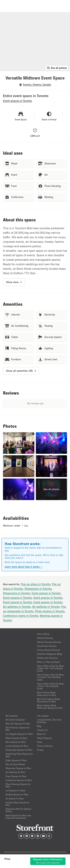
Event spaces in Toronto (46, 593)
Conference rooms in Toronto (21, 616)
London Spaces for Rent (17, 746)
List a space (43, 716)
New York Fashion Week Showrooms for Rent (48, 700)
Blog (39, 726)
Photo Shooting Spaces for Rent (18, 785)
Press (40, 742)
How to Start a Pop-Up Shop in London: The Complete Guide (50, 677)
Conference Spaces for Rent (19, 780)
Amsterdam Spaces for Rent (19, 750)
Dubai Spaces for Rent (16, 760)
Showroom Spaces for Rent (18, 768)
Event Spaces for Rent (16, 776)
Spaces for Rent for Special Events (18, 810)
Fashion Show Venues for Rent (17, 804)
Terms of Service (45, 746)
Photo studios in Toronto (50, 611)
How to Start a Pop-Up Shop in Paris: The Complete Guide (50, 686)
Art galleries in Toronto (17, 607)
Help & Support (44, 738)
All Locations (12, 716)
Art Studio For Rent (15, 799)
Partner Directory (45, 638)
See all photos (57, 68)
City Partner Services (47, 646)
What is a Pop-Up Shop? (49, 662)
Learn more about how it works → (24, 567)
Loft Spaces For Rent (15, 790)
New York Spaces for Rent (18, 724)
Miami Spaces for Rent (16, 738)
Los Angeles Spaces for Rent (19, 734)
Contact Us (42, 730)
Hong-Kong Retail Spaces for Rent (19, 755)
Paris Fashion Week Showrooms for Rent (46, 694)
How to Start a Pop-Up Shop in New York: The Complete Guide (50, 668)
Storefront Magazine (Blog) (50, 654)
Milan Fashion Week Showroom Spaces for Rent (50, 707)
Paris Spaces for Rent (16, 742)
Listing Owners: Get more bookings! (49, 721)
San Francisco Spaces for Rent (18, 729)
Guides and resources (47, 658)
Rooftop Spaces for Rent (17, 794)
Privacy (40, 750)
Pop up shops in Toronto (36, 584)
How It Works (43, 634)
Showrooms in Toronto (38, 589)
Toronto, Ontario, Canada (37, 85)
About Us (41, 734)
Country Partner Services (49, 650)
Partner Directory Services (49, 642)
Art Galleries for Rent (15, 772)
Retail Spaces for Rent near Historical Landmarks (18, 817)
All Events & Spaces (15, 720)
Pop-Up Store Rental (15, 764)
